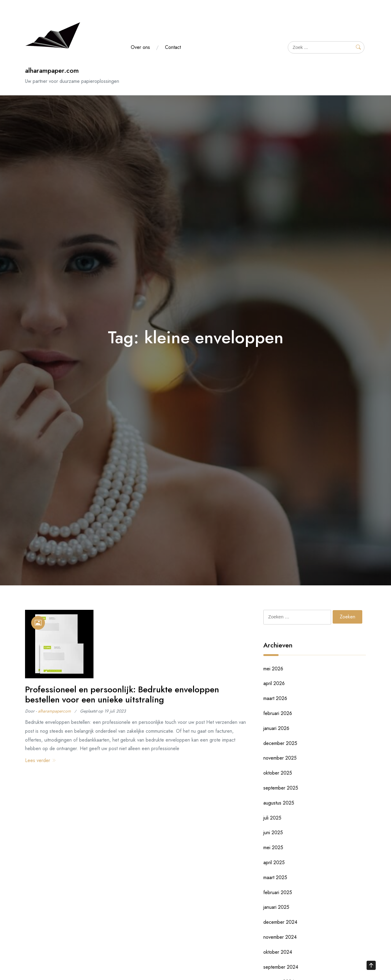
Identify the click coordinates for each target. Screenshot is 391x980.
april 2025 (274, 862)
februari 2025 (278, 892)
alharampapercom (54, 711)
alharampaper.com (52, 70)
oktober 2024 (278, 952)
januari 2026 (276, 728)
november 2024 (280, 937)
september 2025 (281, 788)
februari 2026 (278, 713)
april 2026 (274, 683)
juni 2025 (273, 833)
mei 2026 (273, 669)
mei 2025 (273, 847)
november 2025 (280, 758)
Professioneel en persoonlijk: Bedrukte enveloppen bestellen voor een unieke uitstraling (122, 695)
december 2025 (280, 743)
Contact (173, 47)
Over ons (140, 47)
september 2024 (281, 967)
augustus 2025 (279, 803)
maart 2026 (275, 698)
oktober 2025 (278, 773)
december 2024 (280, 922)
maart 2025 (275, 877)
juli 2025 (272, 818)
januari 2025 (276, 907)
